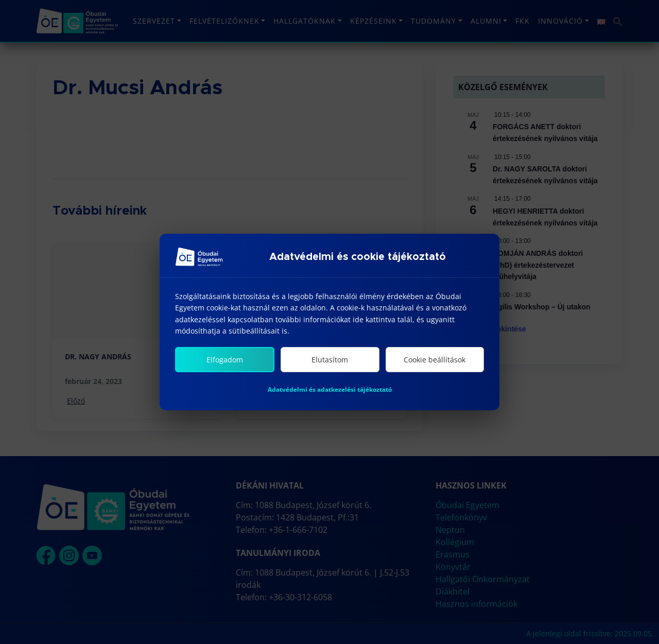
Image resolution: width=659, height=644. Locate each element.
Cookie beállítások (435, 360)
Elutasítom (330, 360)
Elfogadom (225, 360)
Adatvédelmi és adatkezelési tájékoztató (330, 389)
